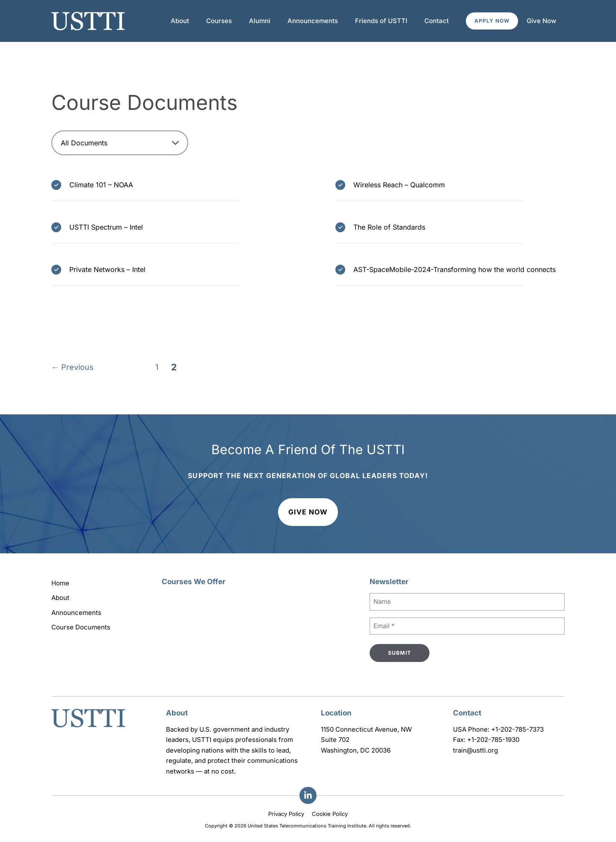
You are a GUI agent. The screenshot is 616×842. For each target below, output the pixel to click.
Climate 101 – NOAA (101, 185)
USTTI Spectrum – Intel (106, 227)
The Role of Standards (389, 227)
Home (60, 583)
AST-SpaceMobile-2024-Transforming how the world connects (455, 269)
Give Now (541, 21)
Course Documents (81, 627)
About (180, 21)
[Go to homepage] (88, 728)
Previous (73, 367)
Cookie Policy (330, 814)
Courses (219, 21)
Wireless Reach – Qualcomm (399, 185)
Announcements (313, 21)
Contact (437, 21)
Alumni (260, 21)
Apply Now (492, 21)
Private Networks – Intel (107, 269)
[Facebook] (308, 795)
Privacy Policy (286, 814)
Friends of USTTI (381, 21)
